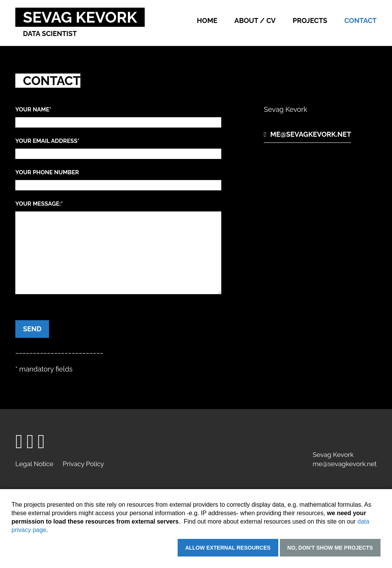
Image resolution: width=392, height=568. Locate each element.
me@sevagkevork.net (311, 134)
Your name (33, 110)
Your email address (47, 141)
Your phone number (47, 172)
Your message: (39, 204)
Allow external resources (228, 548)
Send (32, 329)
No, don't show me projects (330, 548)
